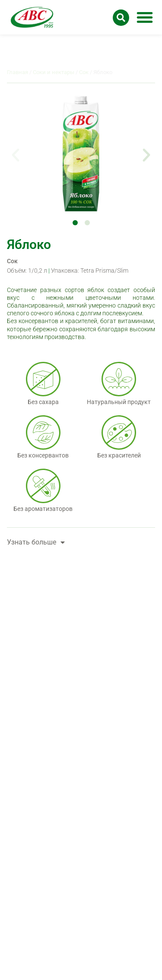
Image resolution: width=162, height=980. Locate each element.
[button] (145, 17)
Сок (12, 261)
